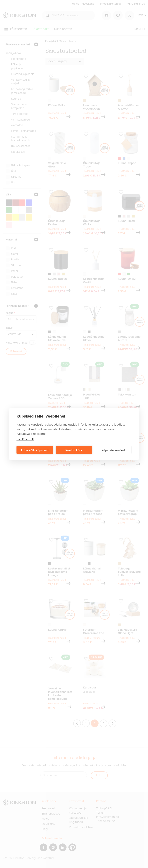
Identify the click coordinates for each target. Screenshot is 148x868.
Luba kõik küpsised (35, 450)
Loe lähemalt (25, 439)
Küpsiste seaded (113, 450)
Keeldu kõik (74, 450)
